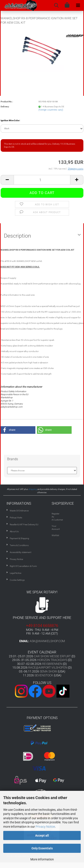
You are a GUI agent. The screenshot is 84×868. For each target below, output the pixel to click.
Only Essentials (42, 848)
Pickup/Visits (16, 518)
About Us (14, 531)
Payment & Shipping (19, 538)
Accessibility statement (21, 552)
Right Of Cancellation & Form (23, 566)
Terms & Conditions (19, 545)
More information (42, 859)
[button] (18, 430)
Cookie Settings (17, 580)
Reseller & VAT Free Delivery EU (24, 525)
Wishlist (55, 535)
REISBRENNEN (52, 664)
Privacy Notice (45, 827)
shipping (33, 489)
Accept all (42, 835)
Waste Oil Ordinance (19, 511)
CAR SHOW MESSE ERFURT (52, 656)
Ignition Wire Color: (10, 120)
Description (17, 236)
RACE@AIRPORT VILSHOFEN (48, 667)
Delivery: (5, 107)
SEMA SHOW (48, 671)
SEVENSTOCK (44, 675)
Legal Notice (16, 573)
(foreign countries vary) (51, 110)
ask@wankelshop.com (47, 641)
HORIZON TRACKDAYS (52, 660)
